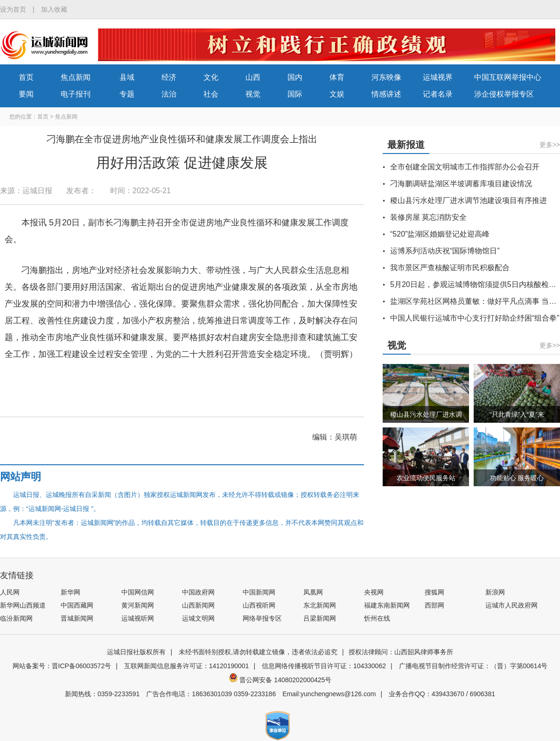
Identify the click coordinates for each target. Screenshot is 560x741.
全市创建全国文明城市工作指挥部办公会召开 (465, 167)
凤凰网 (313, 592)
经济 (169, 77)
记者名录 (438, 94)
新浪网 (495, 592)
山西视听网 (259, 605)
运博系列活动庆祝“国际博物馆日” (445, 251)
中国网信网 (138, 592)
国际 (295, 94)
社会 (211, 94)
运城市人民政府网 (511, 605)
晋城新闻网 (77, 618)
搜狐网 (434, 592)
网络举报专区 (262, 618)
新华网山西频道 (23, 605)
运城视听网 (138, 618)
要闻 (26, 94)
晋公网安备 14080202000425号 (280, 680)
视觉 (253, 94)
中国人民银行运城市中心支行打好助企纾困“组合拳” (475, 318)
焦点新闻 (76, 77)
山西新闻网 (198, 605)
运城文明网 (198, 618)
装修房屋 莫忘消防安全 (428, 217)
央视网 (374, 592)
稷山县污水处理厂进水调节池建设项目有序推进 (469, 200)
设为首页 (13, 9)
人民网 (10, 592)
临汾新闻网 (16, 618)
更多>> (550, 145)
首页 (26, 77)
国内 (295, 77)
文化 (211, 77)
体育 (337, 77)
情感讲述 (386, 94)
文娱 (337, 94)
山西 (253, 77)
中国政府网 (198, 592)
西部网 (434, 605)
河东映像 (386, 77)
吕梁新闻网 (320, 618)
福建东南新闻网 (387, 605)
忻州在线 (377, 618)
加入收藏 (54, 9)
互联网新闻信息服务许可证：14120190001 (187, 666)
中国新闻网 (259, 592)
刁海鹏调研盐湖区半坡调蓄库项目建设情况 (461, 184)
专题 (127, 94)
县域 (127, 77)
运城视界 (438, 77)
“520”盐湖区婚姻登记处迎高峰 (440, 234)
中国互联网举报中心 (508, 77)
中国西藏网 (77, 605)
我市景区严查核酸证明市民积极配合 (450, 268)
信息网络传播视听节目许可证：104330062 (324, 666)
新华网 (70, 592)
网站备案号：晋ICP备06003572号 (62, 666)
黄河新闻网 (138, 605)
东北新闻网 (320, 605)
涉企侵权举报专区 (504, 94)
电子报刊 (76, 94)
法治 (169, 94)
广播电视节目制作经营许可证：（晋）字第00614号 (473, 666)
